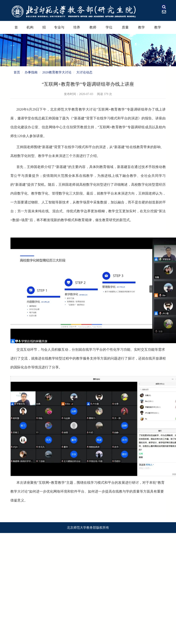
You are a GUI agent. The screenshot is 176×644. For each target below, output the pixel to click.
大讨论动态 (84, 72)
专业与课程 (59, 30)
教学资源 (158, 30)
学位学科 (109, 30)
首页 (16, 30)
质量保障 (125, 30)
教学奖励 (141, 30)
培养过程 (77, 30)
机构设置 (30, 30)
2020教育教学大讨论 (57, 72)
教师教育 (93, 30)
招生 (44, 30)
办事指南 (31, 72)
